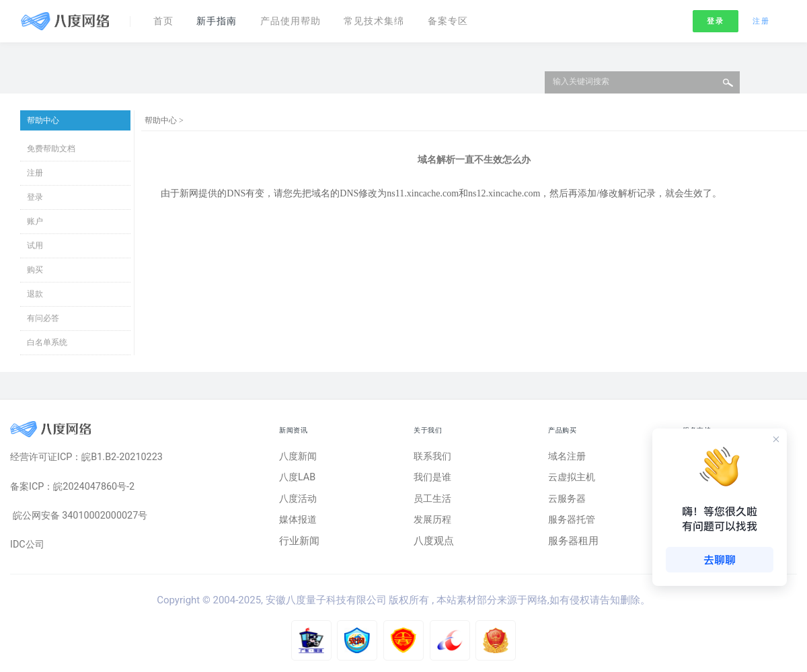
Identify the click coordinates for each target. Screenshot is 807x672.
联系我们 (434, 457)
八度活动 (299, 500)
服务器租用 (573, 544)
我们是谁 (434, 479)
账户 (35, 221)
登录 (715, 19)
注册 (761, 19)
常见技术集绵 (388, 19)
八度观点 (434, 544)
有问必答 (43, 318)
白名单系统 (47, 342)
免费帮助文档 (51, 149)
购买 (35, 270)
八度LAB (298, 479)
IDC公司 (28, 548)
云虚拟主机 (573, 479)
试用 (35, 246)
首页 (165, 19)
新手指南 (221, 19)
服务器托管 (573, 523)
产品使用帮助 (299, 19)
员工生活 (434, 500)
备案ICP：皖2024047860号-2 (76, 488)
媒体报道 (299, 523)
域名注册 (568, 457)
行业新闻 (299, 544)
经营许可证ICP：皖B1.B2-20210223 (90, 457)
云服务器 (568, 500)
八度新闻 (299, 457)
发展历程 (434, 523)
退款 (35, 294)
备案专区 (466, 19)
